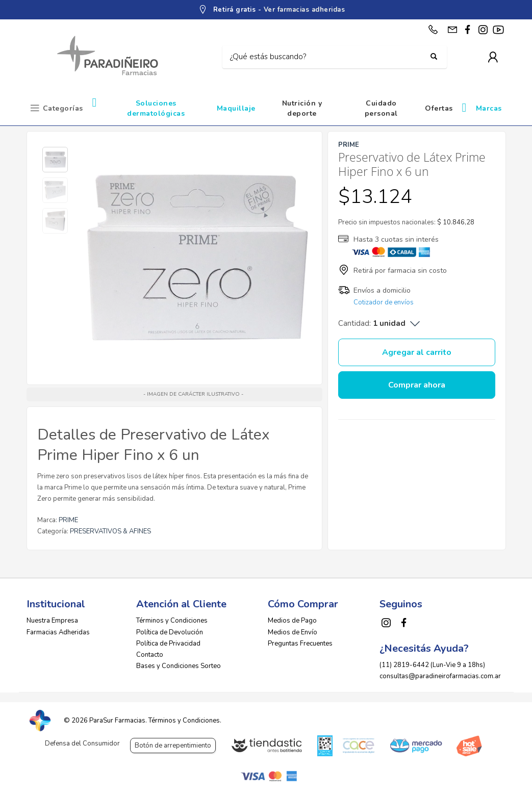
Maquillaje (236, 108)
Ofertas (439, 108)
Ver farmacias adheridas (305, 10)
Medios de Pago (292, 621)
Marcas (489, 108)
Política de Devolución (170, 632)
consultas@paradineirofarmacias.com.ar (440, 676)
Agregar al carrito (417, 352)
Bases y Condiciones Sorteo (179, 666)
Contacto (150, 655)
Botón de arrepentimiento (173, 746)
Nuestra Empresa (52, 621)
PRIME (68, 520)
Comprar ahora (417, 385)
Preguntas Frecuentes (300, 644)
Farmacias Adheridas (58, 632)
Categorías (63, 108)
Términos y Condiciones (172, 621)
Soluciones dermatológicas (156, 108)
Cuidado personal (381, 108)
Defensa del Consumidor (82, 743)
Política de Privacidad (168, 644)
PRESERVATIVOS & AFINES (110, 531)
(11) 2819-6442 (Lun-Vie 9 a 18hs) (432, 665)
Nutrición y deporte (302, 108)
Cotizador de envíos (384, 302)
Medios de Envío (293, 632)
